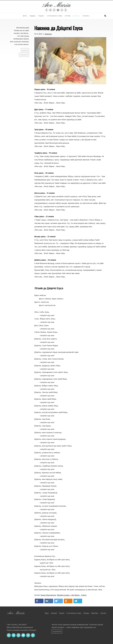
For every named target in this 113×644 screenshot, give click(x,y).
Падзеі (41, 16)
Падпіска (25, 50)
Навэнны (48, 34)
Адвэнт (84, 595)
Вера (25, 16)
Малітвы (76, 16)
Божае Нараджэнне (48, 595)
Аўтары (68, 16)
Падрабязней (57, 632)
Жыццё (32, 16)
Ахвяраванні (24, 55)
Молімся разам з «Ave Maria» (68, 595)
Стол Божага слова (55, 16)
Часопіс (103, 613)
